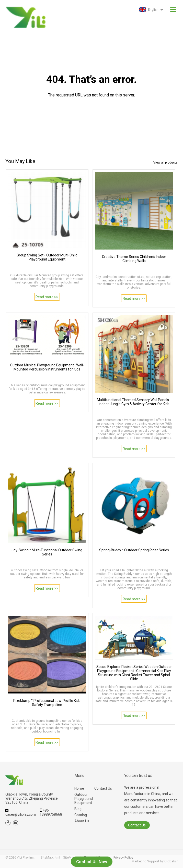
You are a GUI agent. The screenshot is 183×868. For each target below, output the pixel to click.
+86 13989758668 (51, 812)
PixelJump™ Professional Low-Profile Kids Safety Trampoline (47, 703)
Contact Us (103, 788)
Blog (78, 809)
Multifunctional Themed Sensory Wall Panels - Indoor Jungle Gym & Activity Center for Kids (134, 402)
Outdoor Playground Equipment (84, 799)
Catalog (81, 815)
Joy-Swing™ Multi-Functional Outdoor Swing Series (47, 552)
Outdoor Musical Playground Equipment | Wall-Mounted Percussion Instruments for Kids (47, 367)
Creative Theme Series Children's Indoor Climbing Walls (134, 259)
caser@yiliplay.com (21, 814)
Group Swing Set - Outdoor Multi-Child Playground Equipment (47, 257)
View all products (165, 163)
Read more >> (47, 297)
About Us (82, 821)
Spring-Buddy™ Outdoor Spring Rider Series (134, 550)
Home (79, 788)
